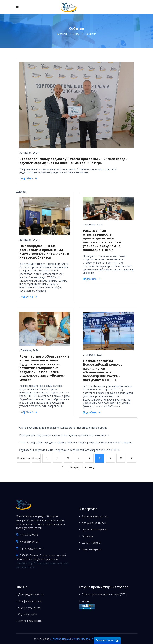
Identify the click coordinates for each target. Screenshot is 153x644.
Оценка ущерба (28, 614)
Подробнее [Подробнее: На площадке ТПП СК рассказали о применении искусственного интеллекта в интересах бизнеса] (26, 297)
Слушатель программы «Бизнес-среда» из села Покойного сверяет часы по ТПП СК (70, 450)
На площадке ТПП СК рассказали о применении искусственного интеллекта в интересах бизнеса (44, 252)
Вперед (75, 467)
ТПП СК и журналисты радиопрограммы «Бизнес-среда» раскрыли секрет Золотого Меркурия (76, 443)
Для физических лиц (94, 523)
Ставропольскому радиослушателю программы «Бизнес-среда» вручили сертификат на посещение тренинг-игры (73, 161)
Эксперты (87, 536)
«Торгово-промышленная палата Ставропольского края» (85, 639)
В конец (88, 467)
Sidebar (21, 192)
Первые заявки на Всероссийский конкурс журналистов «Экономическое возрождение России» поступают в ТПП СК (103, 370)
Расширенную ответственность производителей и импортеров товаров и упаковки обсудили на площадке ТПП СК (102, 240)
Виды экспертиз (91, 549)
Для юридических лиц (95, 516)
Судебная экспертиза (94, 530)
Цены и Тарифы (91, 543)
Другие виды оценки (30, 621)
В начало (24, 458)
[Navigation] (17, 7)
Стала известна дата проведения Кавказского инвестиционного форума (63, 428)
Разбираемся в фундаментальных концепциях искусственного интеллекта (64, 435)
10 (64, 467)
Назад (36, 458)
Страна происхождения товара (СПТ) (104, 594)
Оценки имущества (30, 607)
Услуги (86, 601)
